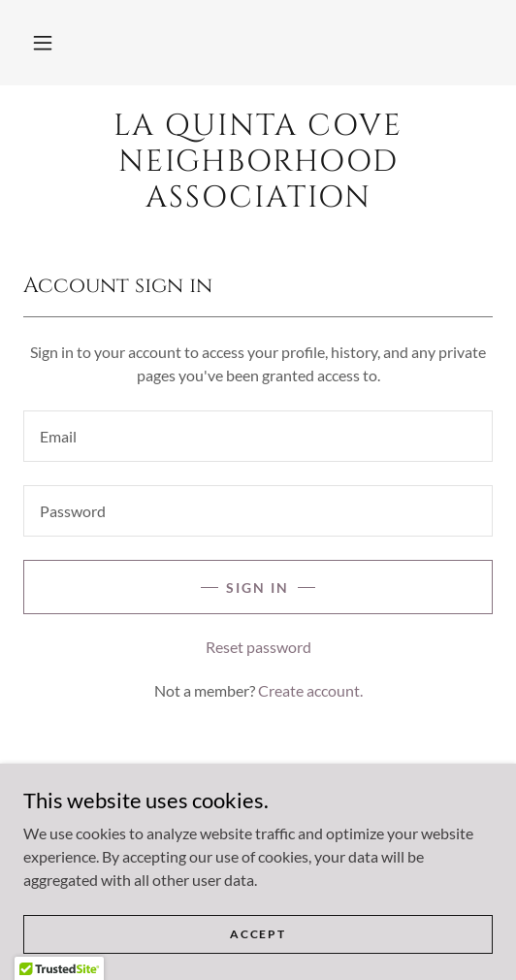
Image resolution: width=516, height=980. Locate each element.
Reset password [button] (258, 647)
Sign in (258, 588)
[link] (258, 163)
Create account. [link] (310, 690)
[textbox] (258, 436)
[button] (43, 43)
